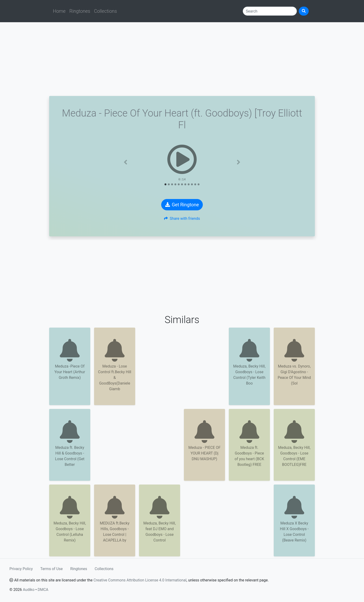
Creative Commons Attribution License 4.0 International (140, 580)
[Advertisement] (182, 59)
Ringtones (80, 11)
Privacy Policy (21, 569)
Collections (106, 11)
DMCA (43, 590)
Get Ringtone (182, 205)
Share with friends (182, 219)
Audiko (28, 590)
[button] (126, 162)
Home (59, 11)
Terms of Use (52, 569)
